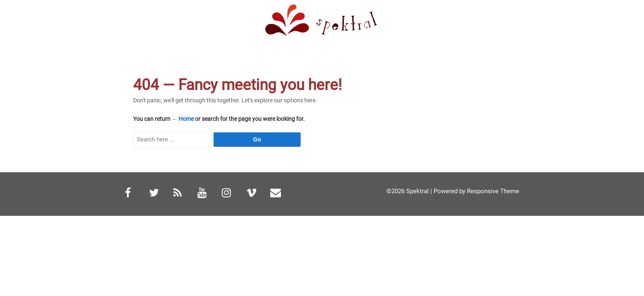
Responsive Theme (493, 191)
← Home (183, 119)
